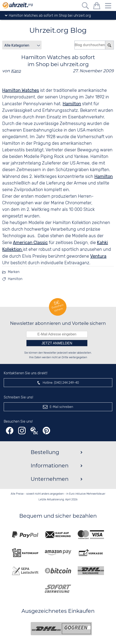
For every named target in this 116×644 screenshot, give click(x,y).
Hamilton (72, 104)
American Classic (30, 242)
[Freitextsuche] (85, 6)
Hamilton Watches (21, 90)
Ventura (98, 256)
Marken (14, 272)
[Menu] (108, 6)
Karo (16, 71)
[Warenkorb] (97, 6)
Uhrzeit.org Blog (58, 30)
